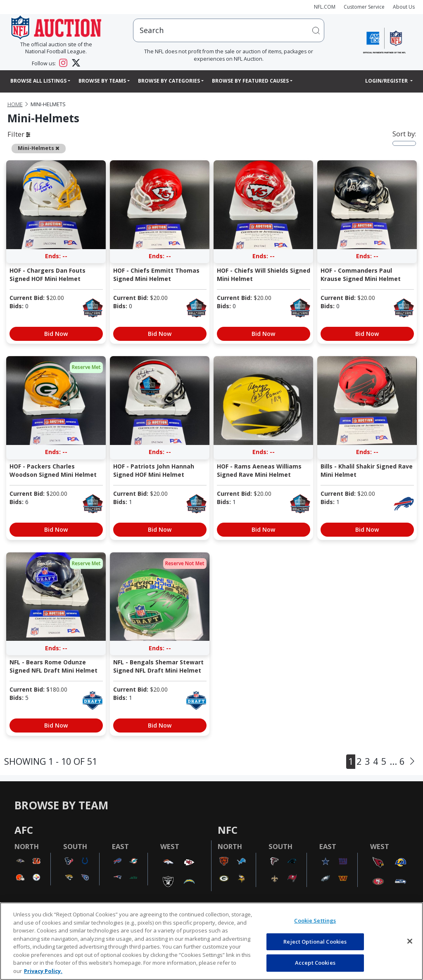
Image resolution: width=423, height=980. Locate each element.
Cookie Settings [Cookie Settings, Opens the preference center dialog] (315, 921)
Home (15, 104)
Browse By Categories (169, 81)
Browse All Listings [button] (38, 81)
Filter (19, 134)
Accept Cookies (315, 963)
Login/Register (387, 81)
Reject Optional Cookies (315, 942)
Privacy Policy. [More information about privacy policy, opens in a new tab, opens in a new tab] (43, 971)
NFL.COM (325, 7)
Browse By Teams (102, 81)
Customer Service (364, 7)
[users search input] (229, 30)
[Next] (412, 762)
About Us (404, 7)
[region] (211, 941)
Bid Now (56, 334)
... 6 (397, 761)
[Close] (410, 941)
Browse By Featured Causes (250, 81)
